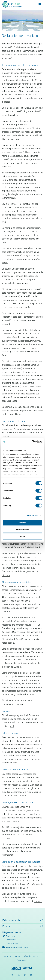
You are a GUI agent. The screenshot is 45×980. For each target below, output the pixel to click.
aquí (12, 726)
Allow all (22, 523)
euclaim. (18, 821)
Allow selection (22, 530)
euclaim (38, 901)
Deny (22, 537)
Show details (32, 515)
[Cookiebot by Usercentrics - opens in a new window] (32, 442)
